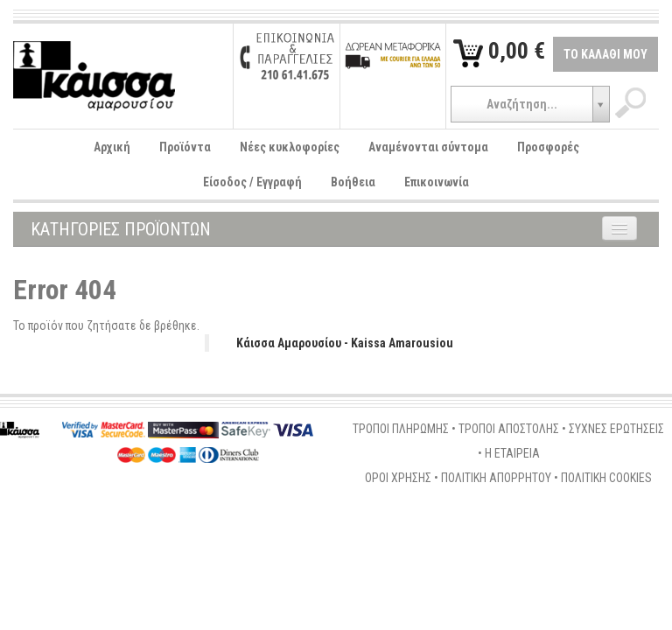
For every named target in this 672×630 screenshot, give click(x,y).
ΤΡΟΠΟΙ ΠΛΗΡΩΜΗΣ (401, 429)
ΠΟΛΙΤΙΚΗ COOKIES (606, 478)
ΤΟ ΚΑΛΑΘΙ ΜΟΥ (605, 54)
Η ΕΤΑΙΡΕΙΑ (512, 453)
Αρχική (112, 147)
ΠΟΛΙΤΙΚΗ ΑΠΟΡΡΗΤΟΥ (496, 478)
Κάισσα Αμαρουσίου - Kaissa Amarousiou (345, 343)
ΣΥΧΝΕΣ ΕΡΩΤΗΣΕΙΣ (616, 429)
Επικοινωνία (437, 182)
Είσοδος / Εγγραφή (252, 182)
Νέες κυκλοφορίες (290, 147)
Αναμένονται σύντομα (428, 147)
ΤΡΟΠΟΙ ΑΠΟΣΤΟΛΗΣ (509, 429)
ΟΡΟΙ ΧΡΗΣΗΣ (398, 478)
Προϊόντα (185, 147)
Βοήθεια (353, 182)
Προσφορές (548, 147)
